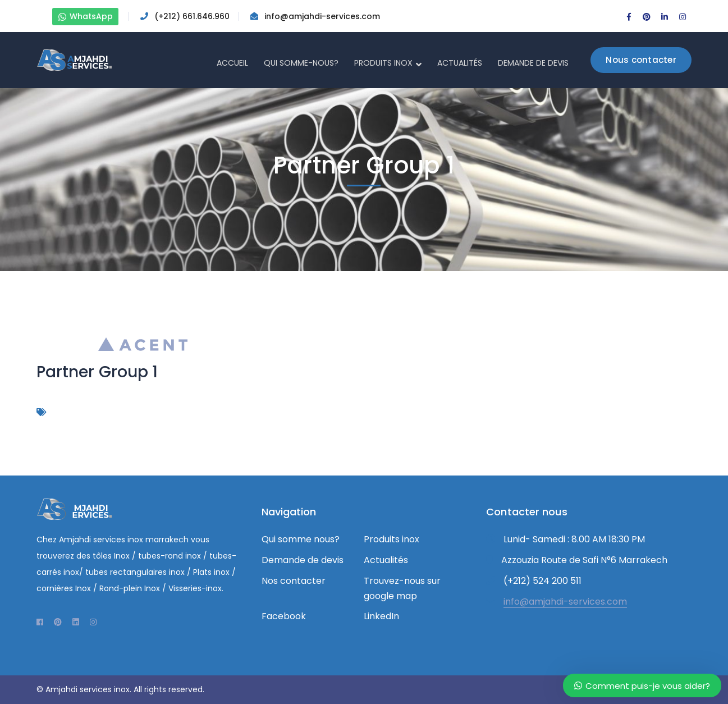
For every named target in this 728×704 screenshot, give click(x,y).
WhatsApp (85, 16)
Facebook (284, 616)
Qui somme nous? (301, 539)
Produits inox (392, 539)
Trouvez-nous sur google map (402, 588)
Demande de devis (303, 560)
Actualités (386, 560)
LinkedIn (381, 616)
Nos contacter (294, 581)
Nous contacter (641, 60)
